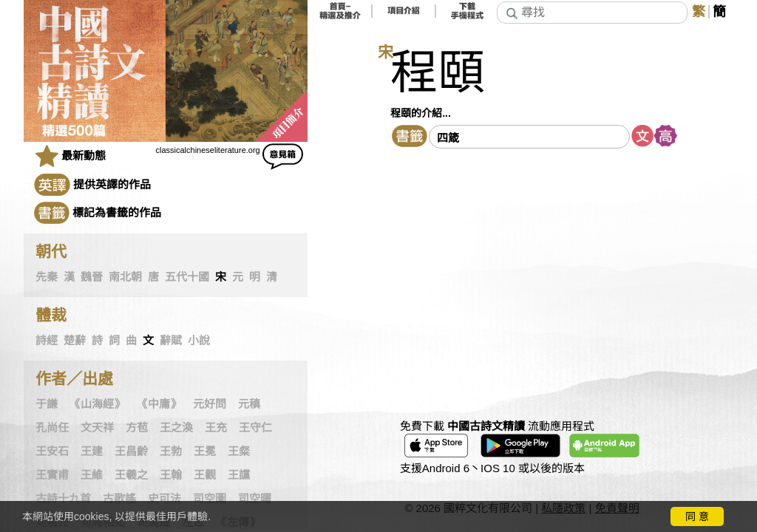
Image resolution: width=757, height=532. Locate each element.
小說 (199, 341)
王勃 (171, 451)
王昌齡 (131, 451)
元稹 (249, 404)
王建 (92, 451)
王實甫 (52, 475)
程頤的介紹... (421, 113)
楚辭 (75, 341)
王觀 (205, 475)
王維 (92, 475)
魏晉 (92, 277)
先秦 (47, 277)
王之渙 (176, 428)
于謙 (47, 404)
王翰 (171, 475)
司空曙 (255, 499)
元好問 (210, 404)
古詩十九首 (63, 499)
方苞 (137, 428)
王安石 (52, 451)
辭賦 (171, 341)
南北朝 (125, 277)
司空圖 (210, 499)
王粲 (239, 451)
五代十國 (187, 277)
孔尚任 (52, 428)
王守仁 (255, 428)
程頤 (438, 73)
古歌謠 (119, 499)
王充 (216, 428)
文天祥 (97, 428)
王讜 (239, 475)
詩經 (47, 341)
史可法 (164, 499)
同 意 (697, 516)
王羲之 (131, 475)
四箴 (448, 138)
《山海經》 (97, 404)
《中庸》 (159, 404)
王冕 (205, 451)
